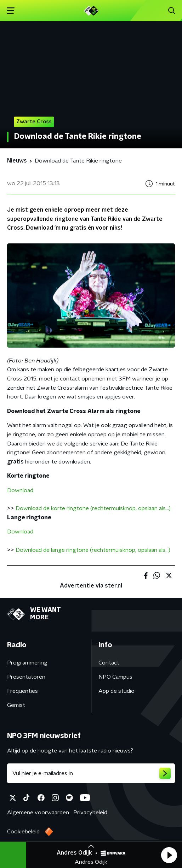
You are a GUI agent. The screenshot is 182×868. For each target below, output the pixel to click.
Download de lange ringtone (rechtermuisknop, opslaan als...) (93, 550)
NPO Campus (115, 677)
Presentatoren (26, 677)
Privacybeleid (90, 813)
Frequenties (22, 691)
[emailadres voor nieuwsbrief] (91, 773)
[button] (169, 855)
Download (20, 490)
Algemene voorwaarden (38, 813)
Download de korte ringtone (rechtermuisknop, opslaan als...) (93, 508)
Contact (109, 663)
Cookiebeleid (23, 832)
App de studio (116, 691)
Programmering (27, 663)
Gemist (16, 705)
